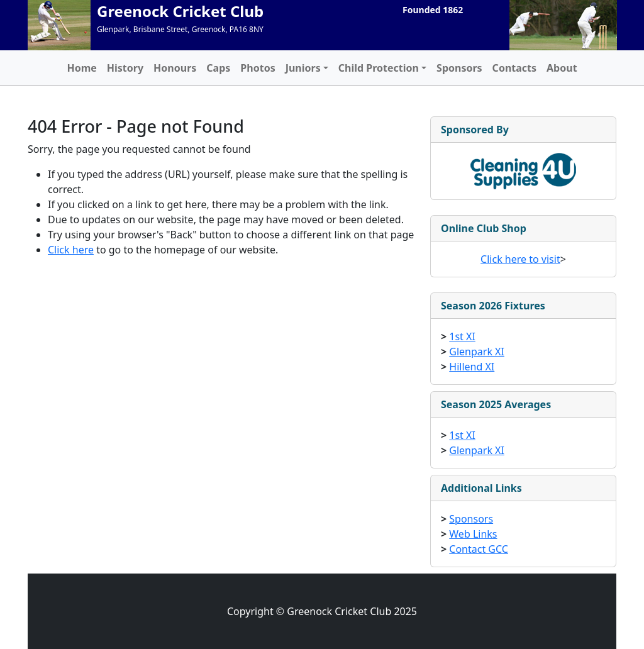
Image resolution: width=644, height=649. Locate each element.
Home (81, 68)
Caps (218, 68)
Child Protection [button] (379, 68)
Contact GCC (479, 549)
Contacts (514, 68)
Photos (258, 68)
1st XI (462, 336)
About (562, 68)
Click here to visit (520, 259)
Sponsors (459, 68)
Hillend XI (472, 367)
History (125, 68)
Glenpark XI (477, 352)
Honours (175, 68)
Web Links (473, 534)
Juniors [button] (303, 68)
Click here (71, 250)
